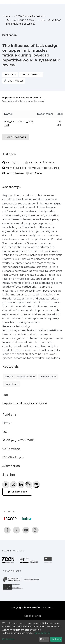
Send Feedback (16, 137)
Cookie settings (33, 616)
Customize (8, 639)
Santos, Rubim (15, 173)
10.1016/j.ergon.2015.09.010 (18, 440)
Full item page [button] (17, 492)
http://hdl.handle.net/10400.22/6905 (22, 98)
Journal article (31, 75)
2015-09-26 (10, 75)
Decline (44, 639)
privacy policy (43, 633)
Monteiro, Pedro (16, 168)
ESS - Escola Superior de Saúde (31, 16)
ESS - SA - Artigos (50, 20)
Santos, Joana (14, 163)
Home (6, 16)
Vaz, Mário (36, 173)
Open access (16, 81)
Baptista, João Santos (41, 163)
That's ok (56, 639)
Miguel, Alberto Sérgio (46, 168)
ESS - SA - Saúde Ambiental (21, 20)
